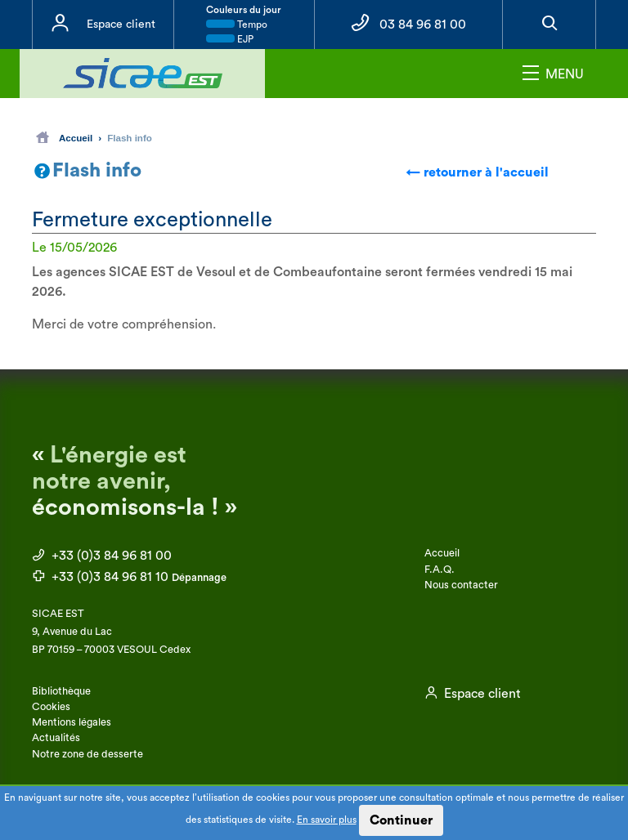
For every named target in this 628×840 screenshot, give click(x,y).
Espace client (121, 25)
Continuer (401, 820)
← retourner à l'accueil (478, 172)
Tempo (237, 25)
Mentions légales (72, 722)
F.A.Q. (440, 570)
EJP (230, 39)
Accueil (64, 138)
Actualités (56, 738)
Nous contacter (461, 585)
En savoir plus (327, 820)
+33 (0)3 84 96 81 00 (102, 556)
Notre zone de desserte (87, 754)
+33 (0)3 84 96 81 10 (129, 577)
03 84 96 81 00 (423, 25)
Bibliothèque (61, 691)
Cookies (51, 707)
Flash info (130, 138)
